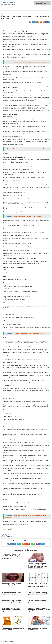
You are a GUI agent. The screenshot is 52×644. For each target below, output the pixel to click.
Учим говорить (8, 2)
